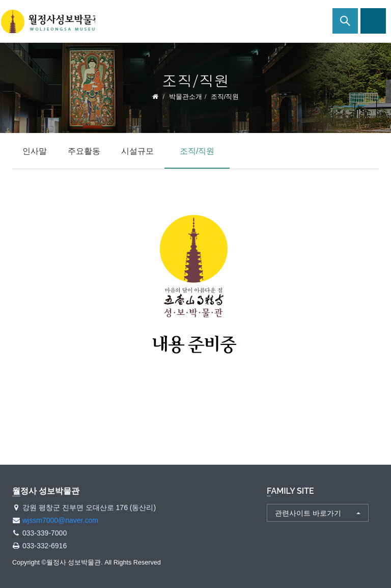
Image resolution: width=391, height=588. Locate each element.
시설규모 (137, 151)
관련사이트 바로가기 (308, 513)
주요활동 (84, 151)
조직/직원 (197, 151)
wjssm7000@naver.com (60, 520)
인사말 (35, 151)
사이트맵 (373, 21)
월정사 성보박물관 (51, 21)
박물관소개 (186, 97)
